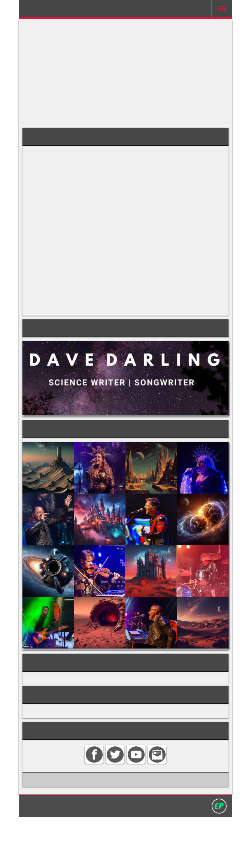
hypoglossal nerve (119, 212)
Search (97, 856)
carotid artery (151, 155)
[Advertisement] (125, 72)
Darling (47, 11)
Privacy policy (129, 856)
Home (50, 856)
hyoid (114, 162)
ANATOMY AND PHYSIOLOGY (68, 723)
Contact (73, 856)
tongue (52, 190)
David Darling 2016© (181, 856)
